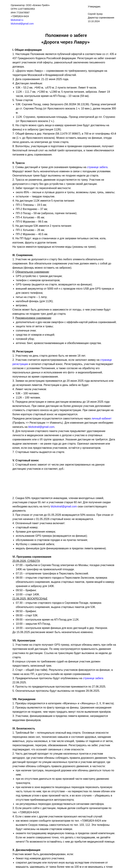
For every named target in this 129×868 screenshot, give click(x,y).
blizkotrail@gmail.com (22, 24)
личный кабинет (102, 418)
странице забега (97, 167)
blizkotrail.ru (17, 20)
